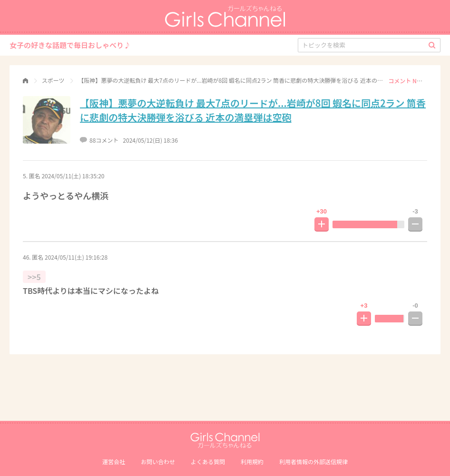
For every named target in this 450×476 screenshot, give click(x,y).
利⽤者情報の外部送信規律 (313, 461)
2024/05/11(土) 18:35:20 (73, 176)
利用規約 (252, 461)
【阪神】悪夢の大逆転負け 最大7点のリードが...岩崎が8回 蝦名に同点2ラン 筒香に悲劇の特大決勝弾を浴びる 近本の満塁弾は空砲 (253, 110)
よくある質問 (208, 461)
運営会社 (114, 461)
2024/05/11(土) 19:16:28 (76, 257)
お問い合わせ (158, 461)
